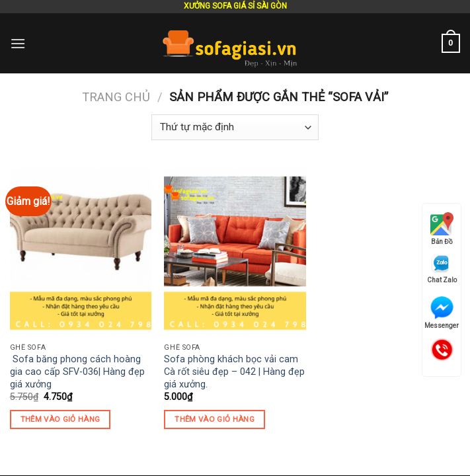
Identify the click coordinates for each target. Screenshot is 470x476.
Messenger (442, 313)
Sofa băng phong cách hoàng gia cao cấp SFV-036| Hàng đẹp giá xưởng (77, 372)
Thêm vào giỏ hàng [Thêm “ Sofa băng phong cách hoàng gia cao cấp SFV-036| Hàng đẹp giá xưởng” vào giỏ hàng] (60, 419)
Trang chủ (116, 97)
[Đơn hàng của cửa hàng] (235, 127)
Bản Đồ (442, 229)
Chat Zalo (442, 269)
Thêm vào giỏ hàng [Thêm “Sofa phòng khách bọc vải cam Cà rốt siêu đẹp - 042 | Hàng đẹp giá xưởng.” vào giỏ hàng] (215, 419)
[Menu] (18, 43)
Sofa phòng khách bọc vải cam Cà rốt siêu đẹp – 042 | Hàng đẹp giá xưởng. (234, 372)
